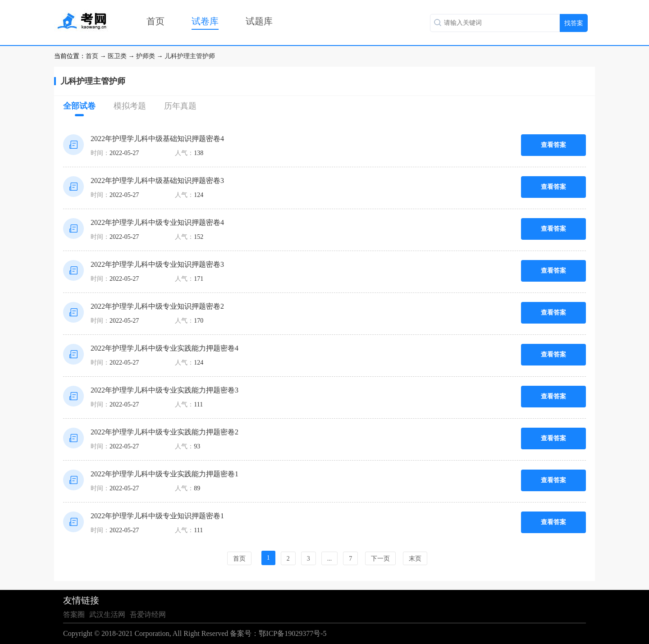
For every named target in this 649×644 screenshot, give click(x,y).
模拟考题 (130, 106)
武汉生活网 (107, 614)
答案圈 (74, 614)
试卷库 (205, 21)
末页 (415, 559)
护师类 (146, 56)
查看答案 (553, 145)
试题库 (259, 21)
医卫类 (117, 56)
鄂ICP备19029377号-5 (293, 633)
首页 (155, 21)
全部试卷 (79, 109)
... (330, 559)
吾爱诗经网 (148, 614)
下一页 (380, 559)
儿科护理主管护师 (190, 56)
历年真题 (180, 106)
